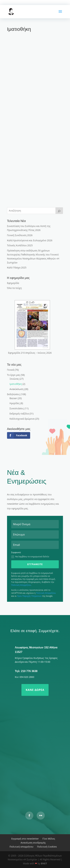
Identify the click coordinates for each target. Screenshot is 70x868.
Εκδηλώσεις (13, 394)
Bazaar (13, 398)
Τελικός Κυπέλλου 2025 (20, 245)
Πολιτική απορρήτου (21, 847)
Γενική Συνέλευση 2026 (20, 235)
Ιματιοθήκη (16, 384)
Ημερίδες (15, 403)
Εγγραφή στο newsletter (25, 839)
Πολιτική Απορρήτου (21, 585)
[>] (59, 211)
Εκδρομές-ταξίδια (19, 414)
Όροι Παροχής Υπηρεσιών (29, 596)
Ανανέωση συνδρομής (33, 843)
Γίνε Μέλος (49, 839)
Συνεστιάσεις (17, 408)
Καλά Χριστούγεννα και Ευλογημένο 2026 (30, 240)
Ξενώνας (14, 379)
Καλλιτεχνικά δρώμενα (22, 419)
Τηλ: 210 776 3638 (26, 671)
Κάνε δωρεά (35, 690)
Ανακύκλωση (17, 389)
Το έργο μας (14, 375)
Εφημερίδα (13, 283)
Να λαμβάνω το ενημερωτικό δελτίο (30, 557)
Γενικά (11, 370)
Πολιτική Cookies (47, 847)
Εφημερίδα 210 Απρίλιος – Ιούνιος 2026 (30, 353)
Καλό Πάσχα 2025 (17, 267)
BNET (44, 863)
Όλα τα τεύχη (14, 288)
